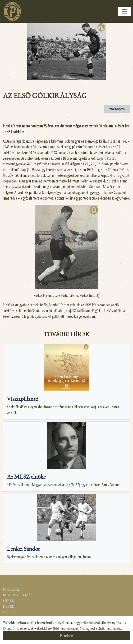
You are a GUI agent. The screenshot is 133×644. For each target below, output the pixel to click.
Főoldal (11, 589)
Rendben (66, 636)
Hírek (9, 601)
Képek (9, 606)
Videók (10, 612)
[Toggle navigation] (124, 11)
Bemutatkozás (17, 595)
